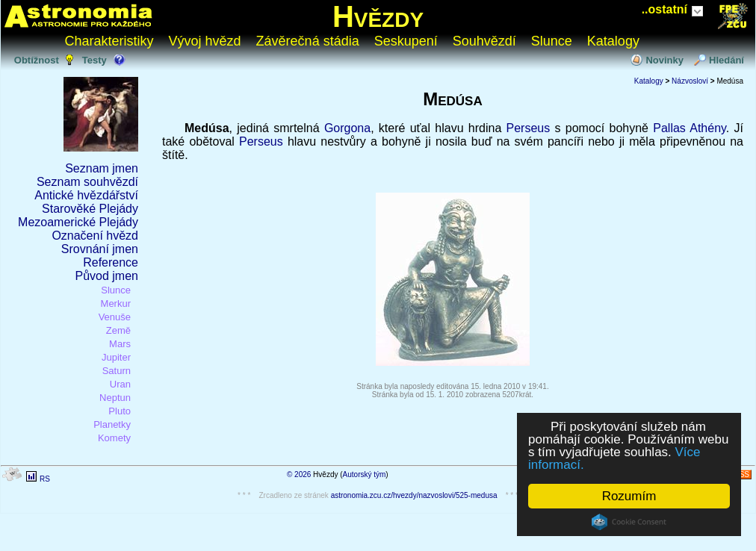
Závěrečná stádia (308, 41)
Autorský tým (365, 474)
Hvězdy (378, 16)
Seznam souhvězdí (87, 182)
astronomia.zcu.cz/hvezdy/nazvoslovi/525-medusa (414, 495)
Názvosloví (690, 81)
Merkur (116, 303)
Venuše (115, 317)
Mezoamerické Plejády (78, 222)
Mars (120, 344)
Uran (120, 384)
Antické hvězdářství (86, 195)
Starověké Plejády (90, 209)
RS (45, 479)
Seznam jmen (102, 168)
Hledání (726, 60)
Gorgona (347, 128)
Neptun (115, 398)
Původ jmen (107, 276)
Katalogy (613, 41)
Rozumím (629, 496)
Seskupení (406, 41)
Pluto (120, 411)
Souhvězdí (484, 41)
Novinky (664, 60)
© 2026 (299, 474)
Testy (94, 60)
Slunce (552, 41)
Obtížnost (37, 60)
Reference (111, 262)
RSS (741, 474)
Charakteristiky (109, 41)
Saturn (117, 371)
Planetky (112, 424)
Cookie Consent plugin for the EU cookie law (629, 522)
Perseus (529, 128)
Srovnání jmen (100, 249)
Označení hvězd (95, 236)
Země (118, 330)
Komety (114, 438)
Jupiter (116, 357)
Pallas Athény (690, 128)
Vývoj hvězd (205, 41)
